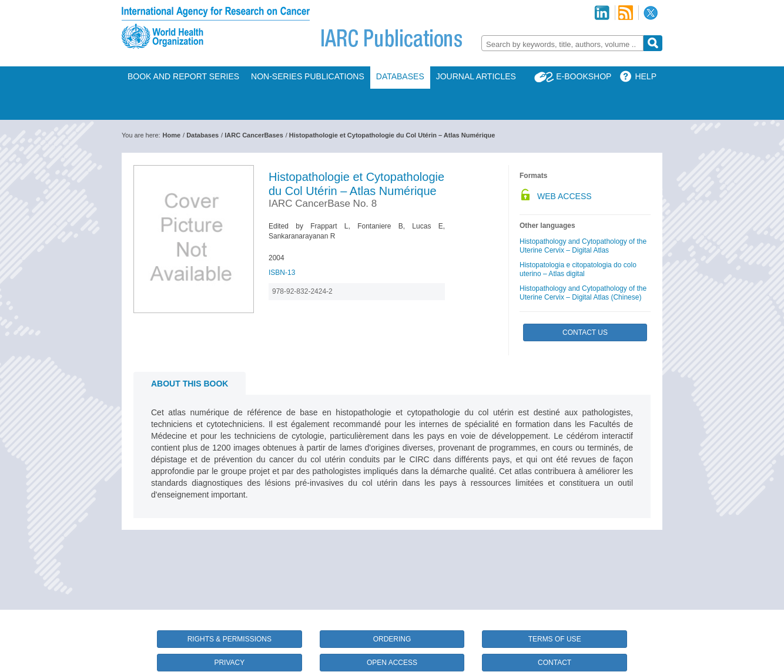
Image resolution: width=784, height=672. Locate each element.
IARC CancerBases (254, 135)
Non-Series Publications (308, 76)
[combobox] (562, 43)
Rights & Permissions (229, 639)
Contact (555, 663)
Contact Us (585, 332)
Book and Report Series (183, 76)
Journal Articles (476, 76)
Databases (400, 76)
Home (172, 135)
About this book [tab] (190, 384)
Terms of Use (555, 639)
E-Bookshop (584, 76)
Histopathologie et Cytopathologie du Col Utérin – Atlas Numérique (392, 135)
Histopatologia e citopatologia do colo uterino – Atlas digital (578, 269)
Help (646, 76)
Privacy (229, 663)
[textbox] (562, 44)
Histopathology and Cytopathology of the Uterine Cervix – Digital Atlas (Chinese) (583, 293)
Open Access (392, 663)
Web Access (564, 196)
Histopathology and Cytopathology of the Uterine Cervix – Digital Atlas (583, 246)
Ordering (392, 639)
